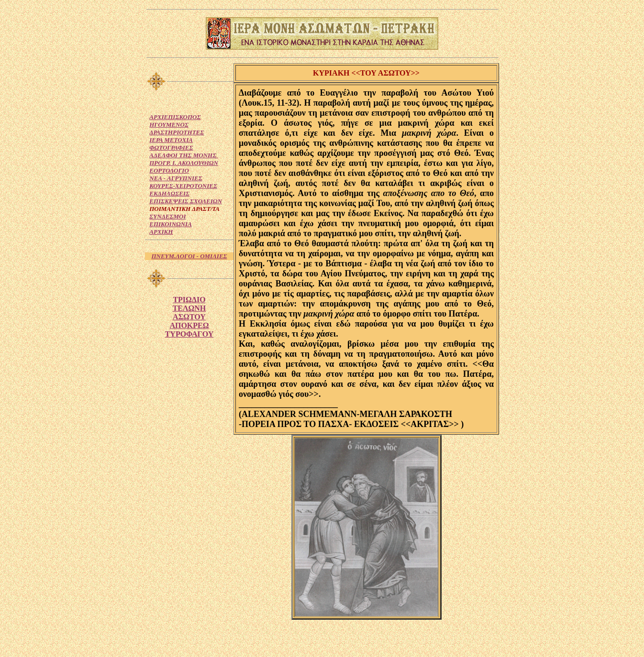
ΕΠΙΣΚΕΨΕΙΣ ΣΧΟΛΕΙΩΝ (186, 201)
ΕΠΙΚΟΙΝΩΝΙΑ (171, 224)
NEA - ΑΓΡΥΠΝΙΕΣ (176, 178)
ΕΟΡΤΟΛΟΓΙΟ (169, 170)
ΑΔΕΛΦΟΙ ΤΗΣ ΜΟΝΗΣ (183, 155)
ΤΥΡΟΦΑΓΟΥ (189, 334)
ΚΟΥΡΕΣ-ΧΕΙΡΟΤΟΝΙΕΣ (183, 186)
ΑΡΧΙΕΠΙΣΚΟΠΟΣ (175, 117)
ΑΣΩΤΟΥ (189, 317)
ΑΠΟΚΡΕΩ (189, 325)
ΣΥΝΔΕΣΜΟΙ (167, 216)
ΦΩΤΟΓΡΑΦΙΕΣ (171, 148)
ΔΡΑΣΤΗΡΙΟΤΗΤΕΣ (177, 132)
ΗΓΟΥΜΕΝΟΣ (169, 125)
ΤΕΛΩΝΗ (189, 308)
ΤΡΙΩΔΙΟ (189, 300)
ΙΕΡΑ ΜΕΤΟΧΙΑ (171, 140)
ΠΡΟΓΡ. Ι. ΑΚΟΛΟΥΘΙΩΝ (184, 163)
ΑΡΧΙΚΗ (161, 232)
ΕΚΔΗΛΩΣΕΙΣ (169, 193)
